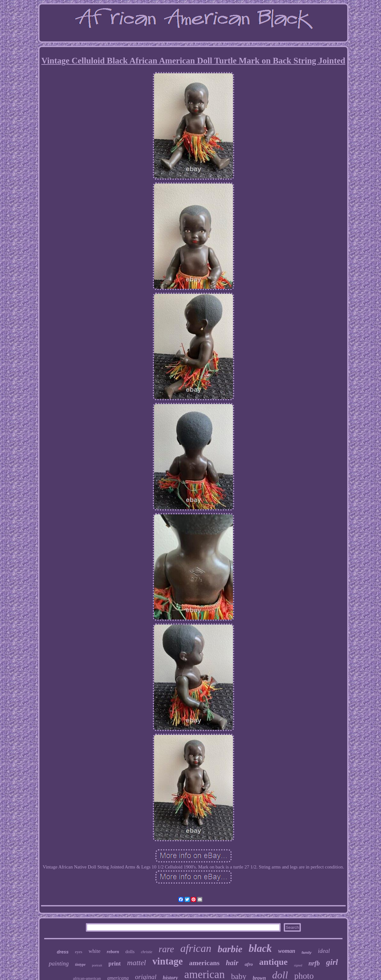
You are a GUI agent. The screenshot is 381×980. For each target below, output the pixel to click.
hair (232, 963)
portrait (97, 965)
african (196, 948)
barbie (230, 949)
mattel (137, 963)
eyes (78, 952)
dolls (130, 952)
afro (249, 964)
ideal (324, 951)
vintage (168, 961)
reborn (113, 952)
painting (59, 963)
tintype (80, 965)
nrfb (314, 963)
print (115, 964)
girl (332, 962)
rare (166, 949)
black (260, 948)
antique (273, 962)
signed (298, 965)
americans (204, 963)
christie (146, 952)
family (307, 953)
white (95, 951)
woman (287, 951)
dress (63, 952)
